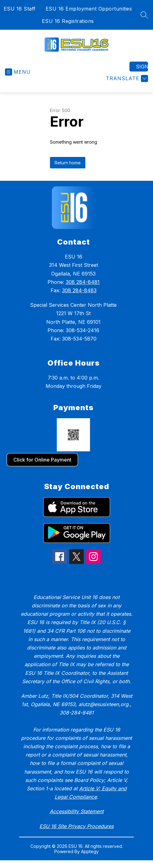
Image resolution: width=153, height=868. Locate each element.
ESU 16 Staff (20, 9)
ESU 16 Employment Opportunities (89, 9)
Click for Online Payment (42, 460)
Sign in (142, 67)
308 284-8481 (83, 282)
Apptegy (90, 851)
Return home (68, 163)
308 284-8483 (79, 290)
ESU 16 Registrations (68, 21)
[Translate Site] (126, 78)
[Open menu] (18, 72)
